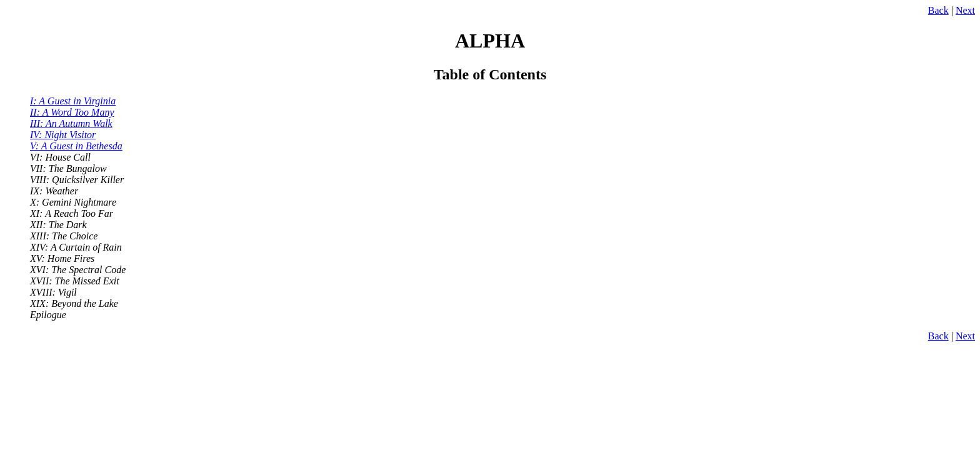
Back (938, 10)
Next (965, 10)
